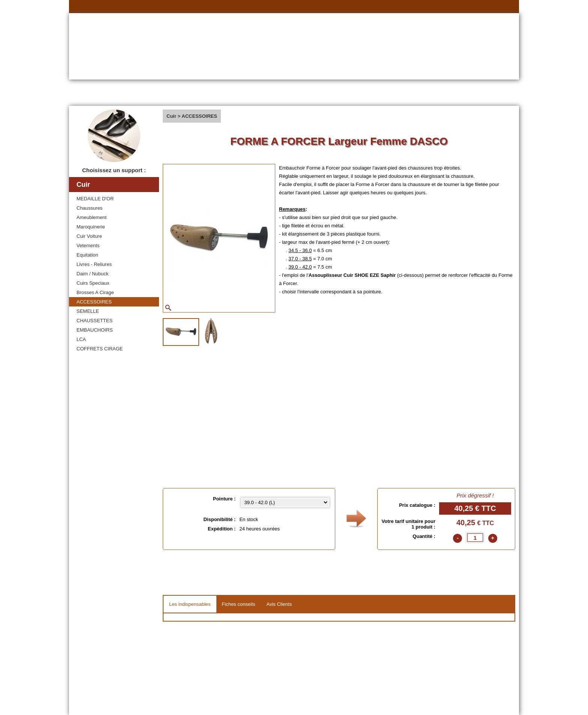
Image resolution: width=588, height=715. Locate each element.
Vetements (88, 246)
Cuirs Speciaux (93, 283)
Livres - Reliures (94, 264)
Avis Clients (279, 604)
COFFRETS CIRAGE (100, 349)
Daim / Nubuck (92, 274)
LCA (81, 339)
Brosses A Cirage (95, 292)
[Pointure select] (285, 502)
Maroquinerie (91, 227)
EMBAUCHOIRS (95, 330)
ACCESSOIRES (94, 302)
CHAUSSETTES (94, 321)
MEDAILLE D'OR (95, 199)
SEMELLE (88, 311)
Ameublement (91, 217)
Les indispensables (190, 604)
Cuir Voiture (89, 236)
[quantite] (475, 538)
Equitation (87, 255)
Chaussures (89, 208)
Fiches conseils (239, 604)
